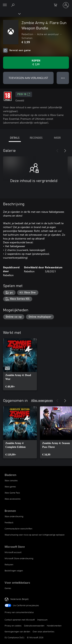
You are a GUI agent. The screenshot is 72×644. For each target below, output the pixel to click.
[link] (20, 364)
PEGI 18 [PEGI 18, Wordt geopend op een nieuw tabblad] (24, 94)
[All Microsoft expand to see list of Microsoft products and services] (5, 5)
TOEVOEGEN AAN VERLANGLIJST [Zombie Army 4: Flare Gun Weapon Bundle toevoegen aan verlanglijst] (28, 78)
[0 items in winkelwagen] (57, 5)
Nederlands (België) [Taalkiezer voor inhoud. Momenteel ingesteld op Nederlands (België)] (19, 599)
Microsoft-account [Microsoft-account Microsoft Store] (13, 552)
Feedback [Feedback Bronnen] (9, 522)
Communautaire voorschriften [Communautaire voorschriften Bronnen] (18, 529)
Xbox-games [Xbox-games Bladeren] (10, 487)
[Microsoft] (36, 3)
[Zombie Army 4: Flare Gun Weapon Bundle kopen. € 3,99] (36, 63)
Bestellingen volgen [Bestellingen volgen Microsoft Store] (14, 571)
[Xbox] (10, 14)
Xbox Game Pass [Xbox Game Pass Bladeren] (12, 493)
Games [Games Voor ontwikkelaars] (8, 588)
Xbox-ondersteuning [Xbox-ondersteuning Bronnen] (14, 516)
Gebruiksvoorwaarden (34, 626)
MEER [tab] (57, 138)
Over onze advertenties (43, 631)
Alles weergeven (42, 400)
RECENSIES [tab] (36, 138)
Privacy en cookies (13, 626)
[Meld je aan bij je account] (66, 5)
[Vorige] (57, 151)
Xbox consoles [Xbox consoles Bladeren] (11, 480)
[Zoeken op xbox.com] (13, 5)
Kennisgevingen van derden (17, 631)
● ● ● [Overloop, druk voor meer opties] (63, 78)
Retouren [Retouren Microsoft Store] (9, 564)
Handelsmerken (54, 626)
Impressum (42, 620)
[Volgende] (65, 151)
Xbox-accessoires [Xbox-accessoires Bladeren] (13, 499)
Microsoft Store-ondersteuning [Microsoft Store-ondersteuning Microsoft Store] (19, 558)
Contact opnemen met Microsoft (20, 620)
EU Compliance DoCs (14, 637)
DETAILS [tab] (15, 138)
